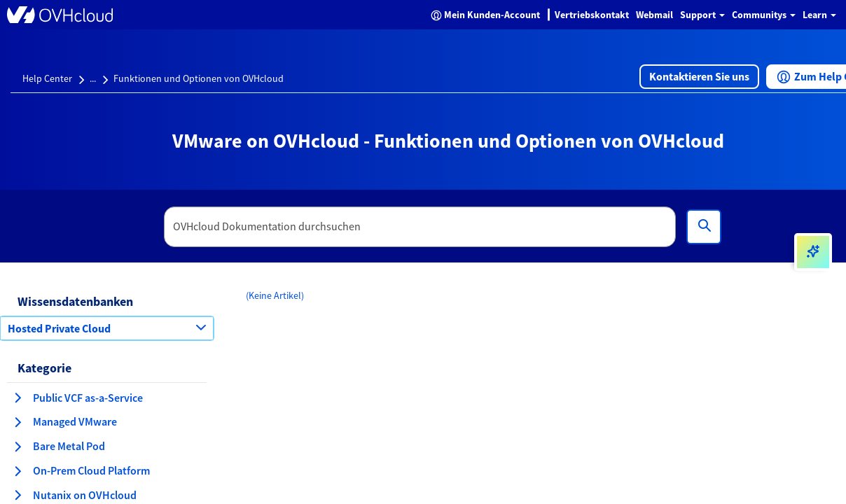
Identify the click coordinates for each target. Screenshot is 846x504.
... (93, 78)
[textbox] (420, 227)
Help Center (47, 78)
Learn (819, 15)
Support (702, 15)
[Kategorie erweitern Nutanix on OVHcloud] (18, 495)
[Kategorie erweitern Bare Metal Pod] (18, 447)
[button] (699, 77)
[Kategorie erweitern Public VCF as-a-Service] (18, 398)
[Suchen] (704, 227)
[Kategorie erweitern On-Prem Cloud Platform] (18, 471)
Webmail (654, 15)
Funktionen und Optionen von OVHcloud (199, 78)
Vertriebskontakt (592, 15)
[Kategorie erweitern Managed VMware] (18, 422)
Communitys (764, 15)
